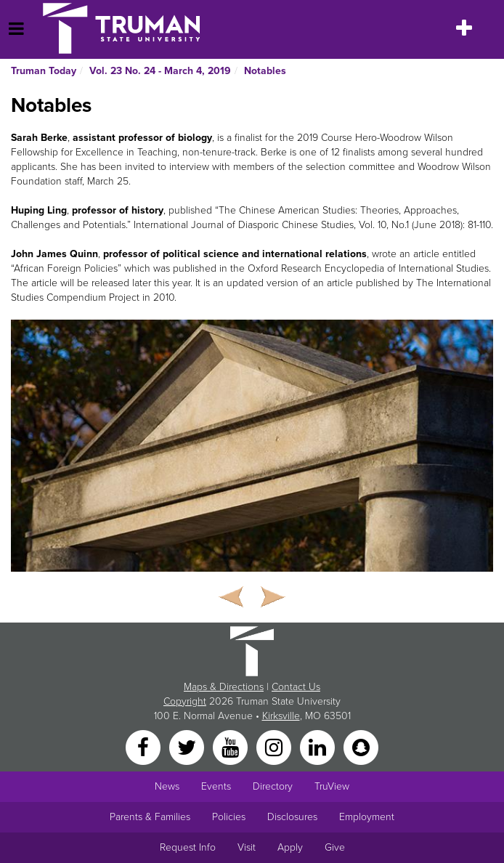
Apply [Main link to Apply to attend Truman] (290, 847)
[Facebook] (145, 746)
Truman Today (44, 71)
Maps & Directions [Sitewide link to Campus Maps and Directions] (224, 687)
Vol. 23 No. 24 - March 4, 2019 (160, 71)
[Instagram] (275, 746)
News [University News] (167, 786)
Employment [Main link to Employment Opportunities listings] (367, 817)
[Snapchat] (361, 746)
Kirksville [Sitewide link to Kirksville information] (281, 716)
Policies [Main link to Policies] (229, 817)
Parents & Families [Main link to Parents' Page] (150, 817)
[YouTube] (232, 746)
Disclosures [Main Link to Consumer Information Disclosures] (292, 817)
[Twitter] (188, 746)
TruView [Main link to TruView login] (332, 786)
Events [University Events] (216, 786)
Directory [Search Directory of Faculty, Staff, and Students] (273, 786)
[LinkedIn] (319, 746)
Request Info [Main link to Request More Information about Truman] (188, 847)
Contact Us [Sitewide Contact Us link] (296, 687)
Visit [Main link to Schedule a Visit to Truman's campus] (247, 847)
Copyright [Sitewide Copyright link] (185, 701)
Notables (265, 71)
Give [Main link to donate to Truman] (335, 847)
